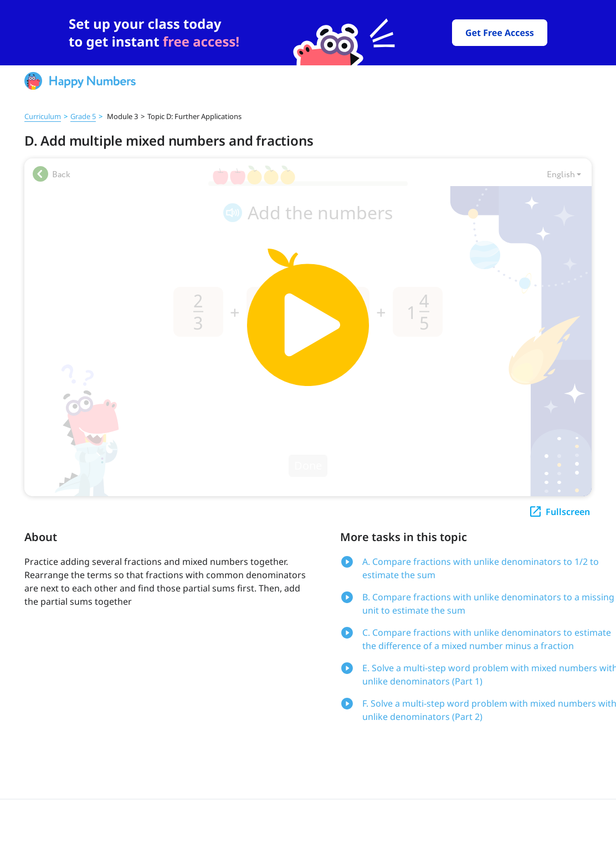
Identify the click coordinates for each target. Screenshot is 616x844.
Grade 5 (83, 116)
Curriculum (43, 116)
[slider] (308, 33)
